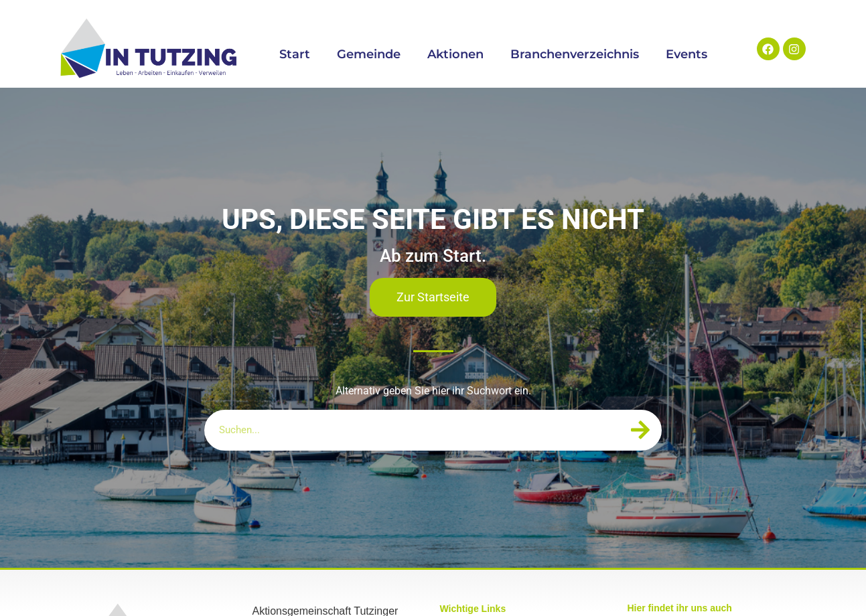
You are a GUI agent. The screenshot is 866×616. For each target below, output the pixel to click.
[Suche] (640, 430)
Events (687, 54)
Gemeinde (369, 54)
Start (295, 54)
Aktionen (455, 54)
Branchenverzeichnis (575, 54)
